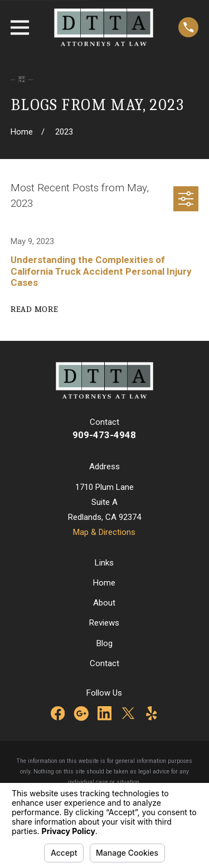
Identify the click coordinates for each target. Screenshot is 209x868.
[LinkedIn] (105, 713)
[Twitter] (128, 713)
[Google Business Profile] (81, 713)
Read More (35, 309)
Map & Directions (104, 532)
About (104, 603)
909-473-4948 (104, 435)
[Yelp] (152, 713)
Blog (104, 643)
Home (104, 583)
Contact (104, 663)
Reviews (104, 623)
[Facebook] (58, 713)
